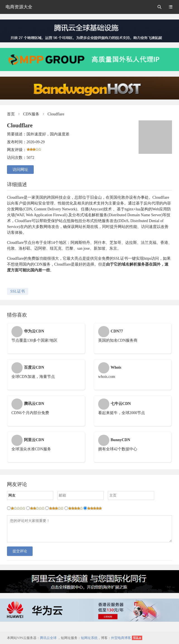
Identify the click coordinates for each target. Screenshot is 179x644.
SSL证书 (18, 291)
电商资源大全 (19, 7)
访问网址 (20, 170)
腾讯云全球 (48, 638)
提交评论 (20, 555)
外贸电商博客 (121, 638)
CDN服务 (31, 114)
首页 (11, 114)
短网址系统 (89, 638)
